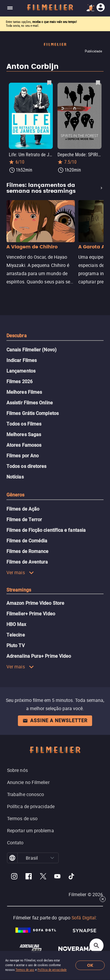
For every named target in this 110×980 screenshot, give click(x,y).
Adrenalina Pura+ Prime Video (39, 656)
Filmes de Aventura (27, 562)
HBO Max (16, 624)
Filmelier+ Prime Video (31, 614)
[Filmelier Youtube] (57, 877)
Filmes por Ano (23, 456)
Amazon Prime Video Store (35, 603)
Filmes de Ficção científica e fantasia (46, 530)
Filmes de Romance (27, 551)
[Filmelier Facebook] (29, 877)
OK (90, 965)
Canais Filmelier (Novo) (32, 350)
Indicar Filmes (22, 360)
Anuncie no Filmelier (28, 782)
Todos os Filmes (24, 424)
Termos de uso (25, 970)
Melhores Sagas (24, 435)
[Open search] (97, 946)
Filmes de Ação (23, 509)
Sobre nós (17, 770)
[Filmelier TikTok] (72, 877)
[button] (52, 858)
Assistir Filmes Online (30, 403)
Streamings (19, 590)
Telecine (16, 635)
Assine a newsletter (55, 721)
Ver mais (20, 572)
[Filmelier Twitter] (43, 877)
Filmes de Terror (24, 520)
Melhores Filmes (24, 392)
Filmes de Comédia (27, 541)
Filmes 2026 (20, 382)
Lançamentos (21, 371)
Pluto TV (16, 646)
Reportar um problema (31, 830)
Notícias (15, 477)
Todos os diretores (26, 466)
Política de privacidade (52, 970)
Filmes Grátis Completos (33, 413)
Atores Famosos (24, 445)
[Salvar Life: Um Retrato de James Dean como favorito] (49, 82)
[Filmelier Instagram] (14, 877)
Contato (15, 843)
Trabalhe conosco (26, 794)
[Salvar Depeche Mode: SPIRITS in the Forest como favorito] (98, 82)
